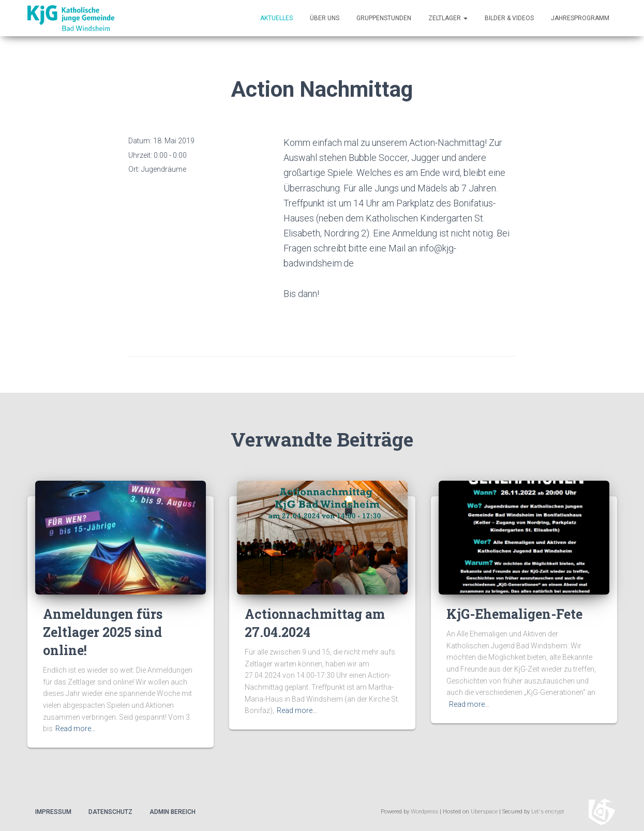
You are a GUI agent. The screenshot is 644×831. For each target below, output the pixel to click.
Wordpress (424, 812)
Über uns (325, 18)
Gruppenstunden (384, 18)
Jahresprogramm (580, 18)
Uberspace (484, 812)
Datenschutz (110, 812)
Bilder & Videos (509, 18)
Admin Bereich (173, 812)
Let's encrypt (548, 812)
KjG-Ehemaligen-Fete (514, 614)
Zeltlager (448, 18)
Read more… (76, 729)
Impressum (53, 812)
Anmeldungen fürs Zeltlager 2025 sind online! (103, 632)
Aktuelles (276, 18)
